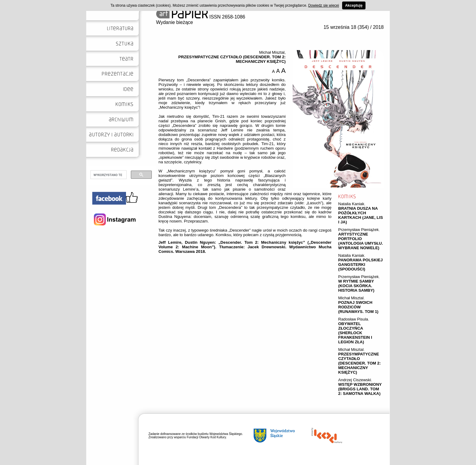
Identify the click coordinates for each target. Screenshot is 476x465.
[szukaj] (108, 175)
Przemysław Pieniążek (358, 230)
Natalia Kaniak (351, 204)
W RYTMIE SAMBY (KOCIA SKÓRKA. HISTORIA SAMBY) (356, 286)
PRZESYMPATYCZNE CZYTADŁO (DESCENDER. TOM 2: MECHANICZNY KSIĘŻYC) (359, 363)
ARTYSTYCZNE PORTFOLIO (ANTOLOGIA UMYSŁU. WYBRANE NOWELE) (360, 241)
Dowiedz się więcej (323, 5)
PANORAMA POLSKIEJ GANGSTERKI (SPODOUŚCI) (360, 265)
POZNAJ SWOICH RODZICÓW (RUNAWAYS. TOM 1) (358, 307)
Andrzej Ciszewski (355, 380)
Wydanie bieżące (175, 22)
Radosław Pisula (353, 319)
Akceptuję (354, 5)
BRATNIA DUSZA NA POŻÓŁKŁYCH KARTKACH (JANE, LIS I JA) (360, 215)
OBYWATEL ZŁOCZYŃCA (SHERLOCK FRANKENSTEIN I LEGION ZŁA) (355, 333)
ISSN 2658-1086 (201, 17)
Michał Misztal (351, 298)
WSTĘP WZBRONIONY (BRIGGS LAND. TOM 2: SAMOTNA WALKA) (360, 389)
